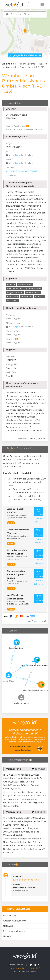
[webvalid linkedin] (35, 965)
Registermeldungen (14, 931)
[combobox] (25, 14)
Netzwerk (8, 926)
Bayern (43, 64)
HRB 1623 (39, 67)
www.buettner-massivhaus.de (22, 171)
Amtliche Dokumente (15, 921)
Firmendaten (10, 916)
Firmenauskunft (26, 64)
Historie (7, 936)
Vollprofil (17, 155)
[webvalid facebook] (27, 965)
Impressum (15, 968)
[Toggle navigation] (42, 5)
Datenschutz (28, 968)
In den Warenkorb (39, 512)
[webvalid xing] (39, 965)
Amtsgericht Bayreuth (18, 67)
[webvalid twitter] (31, 965)
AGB (38, 968)
